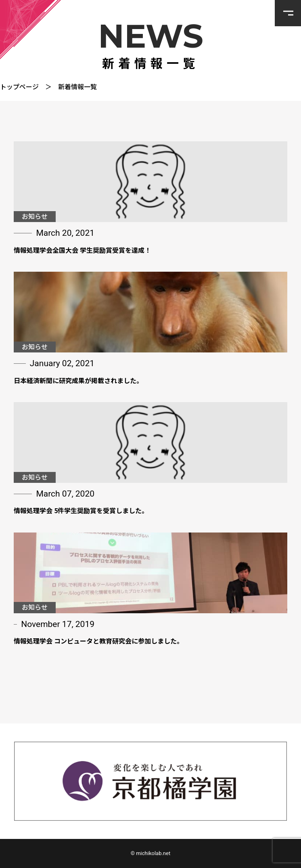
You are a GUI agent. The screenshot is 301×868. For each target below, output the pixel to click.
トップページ (19, 86)
